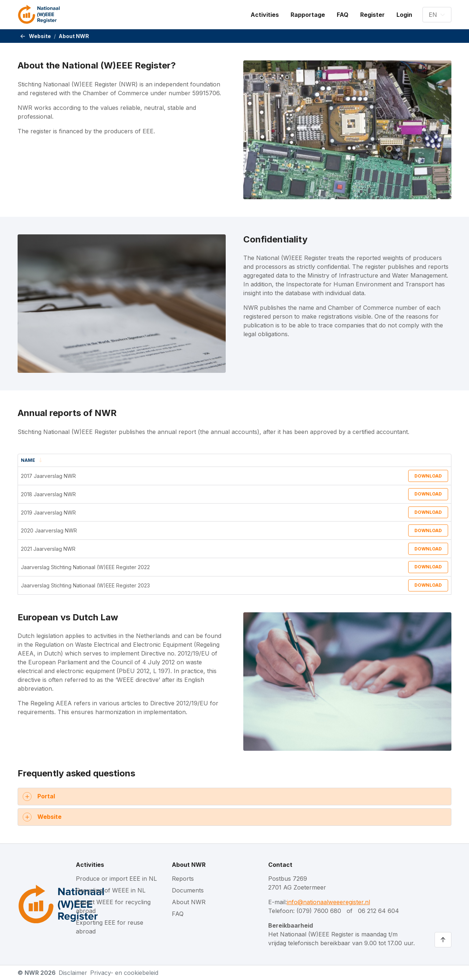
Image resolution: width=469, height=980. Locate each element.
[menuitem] (265, 15)
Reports (183, 879)
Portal (46, 796)
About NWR (189, 865)
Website (40, 36)
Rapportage (308, 15)
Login (404, 15)
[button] (437, 15)
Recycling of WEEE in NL (111, 890)
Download (428, 476)
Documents (188, 890)
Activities (265, 15)
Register (372, 15)
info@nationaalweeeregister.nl (328, 902)
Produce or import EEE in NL (116, 879)
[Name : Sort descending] (114, 461)
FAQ (343, 15)
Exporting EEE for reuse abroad (110, 927)
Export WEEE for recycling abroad (113, 906)
